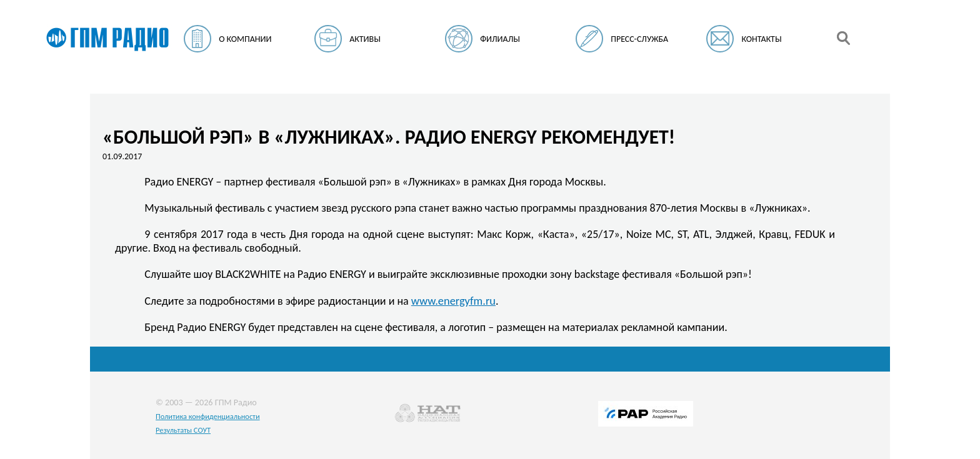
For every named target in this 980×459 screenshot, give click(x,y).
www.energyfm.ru (453, 301)
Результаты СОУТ (183, 430)
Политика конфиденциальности (208, 416)
